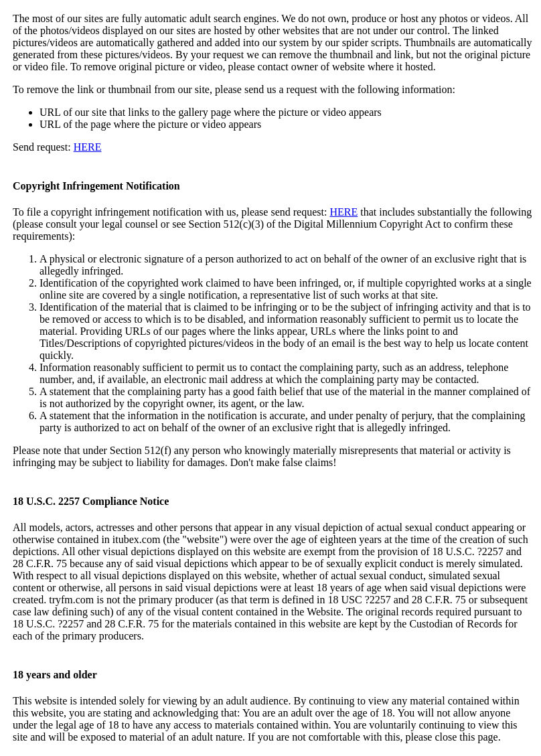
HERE (88, 147)
